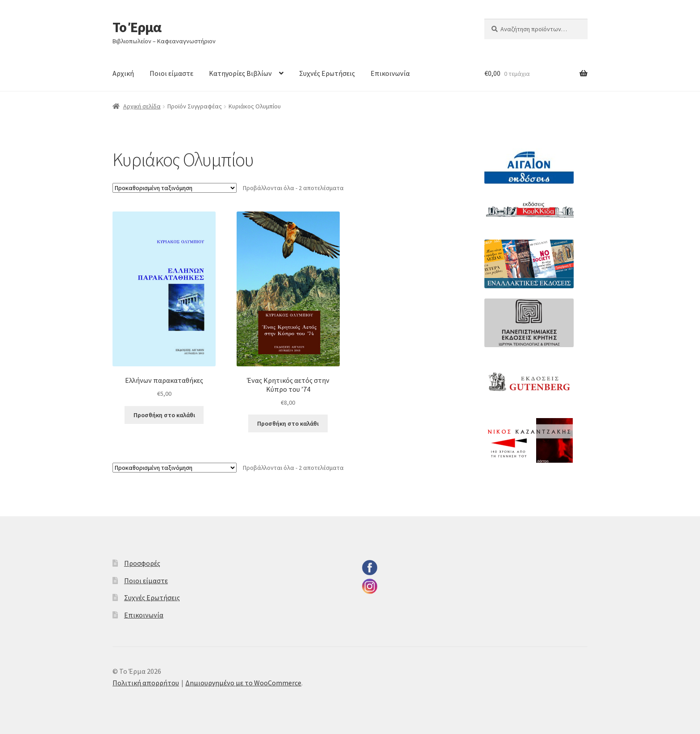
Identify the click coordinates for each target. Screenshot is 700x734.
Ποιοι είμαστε (171, 73)
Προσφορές (142, 563)
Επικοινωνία (390, 73)
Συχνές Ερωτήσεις (327, 73)
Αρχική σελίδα (142, 106)
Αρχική (123, 73)
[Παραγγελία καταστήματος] (175, 188)
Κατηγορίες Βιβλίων (240, 73)
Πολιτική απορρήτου (146, 683)
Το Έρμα (137, 27)
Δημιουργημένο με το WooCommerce (243, 683)
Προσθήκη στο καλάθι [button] (164, 415)
